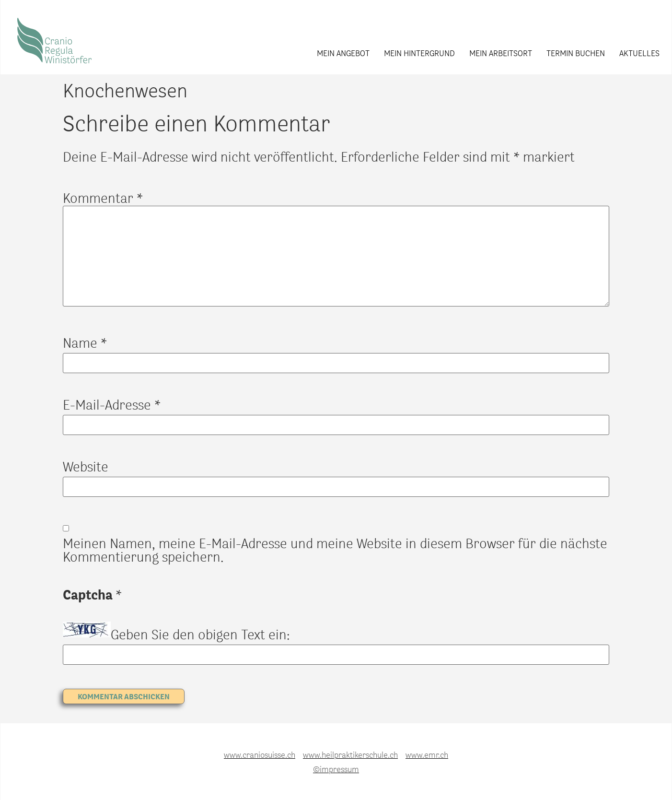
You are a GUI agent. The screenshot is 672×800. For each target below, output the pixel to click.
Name (85, 342)
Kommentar (103, 198)
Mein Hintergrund (419, 53)
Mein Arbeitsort (501, 53)
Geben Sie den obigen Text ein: (200, 634)
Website (86, 466)
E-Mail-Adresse (112, 404)
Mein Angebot (343, 53)
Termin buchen (576, 53)
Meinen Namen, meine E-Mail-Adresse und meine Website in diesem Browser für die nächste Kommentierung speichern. (335, 550)
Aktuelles (639, 53)
